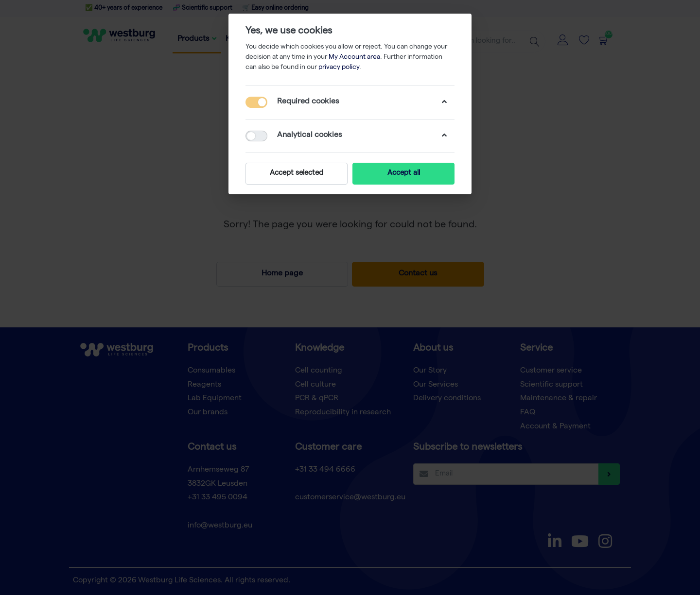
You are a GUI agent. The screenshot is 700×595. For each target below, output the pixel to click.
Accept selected (297, 173)
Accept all (404, 173)
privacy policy (339, 68)
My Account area (354, 57)
